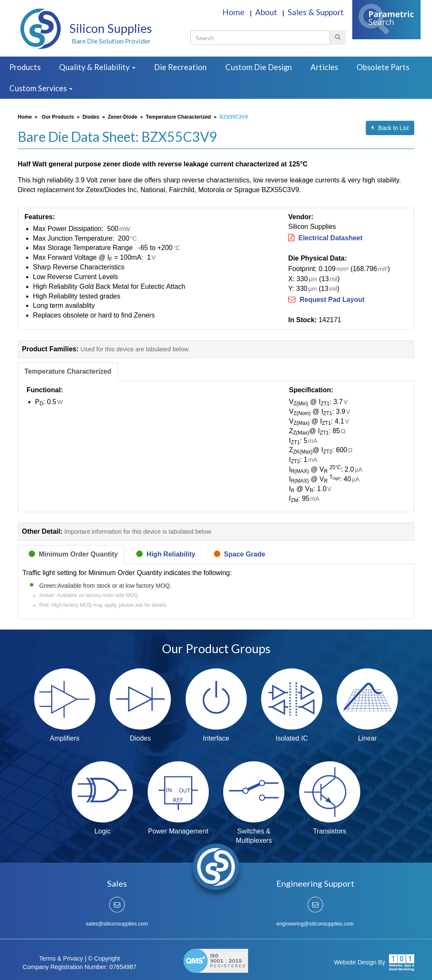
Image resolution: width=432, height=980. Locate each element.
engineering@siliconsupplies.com (315, 924)
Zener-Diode (122, 117)
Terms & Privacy (61, 958)
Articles (324, 67)
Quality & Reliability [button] (97, 67)
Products (25, 67)
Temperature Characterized (178, 117)
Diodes (91, 117)
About (267, 12)
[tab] (68, 372)
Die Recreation (180, 67)
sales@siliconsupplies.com (117, 924)
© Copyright (104, 958)
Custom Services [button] (41, 88)
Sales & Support (316, 12)
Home (234, 12)
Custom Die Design (259, 67)
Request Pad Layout (326, 300)
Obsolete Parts (383, 67)
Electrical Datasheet (325, 238)
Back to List (390, 128)
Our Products (58, 117)
